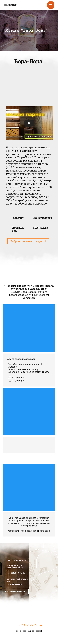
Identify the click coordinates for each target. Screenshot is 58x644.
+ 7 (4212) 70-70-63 (16, 573)
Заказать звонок (15, 591)
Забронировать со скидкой (28, 241)
